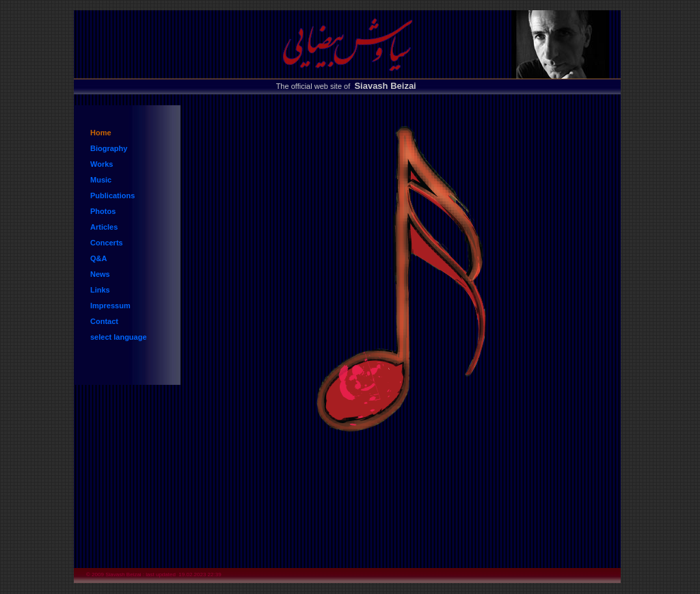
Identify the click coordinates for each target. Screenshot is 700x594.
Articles (104, 227)
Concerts (107, 243)
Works (102, 164)
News (100, 274)
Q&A (98, 258)
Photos (103, 211)
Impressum (110, 306)
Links (100, 290)
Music (101, 180)
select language (119, 337)
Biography (109, 148)
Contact (104, 321)
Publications (112, 195)
